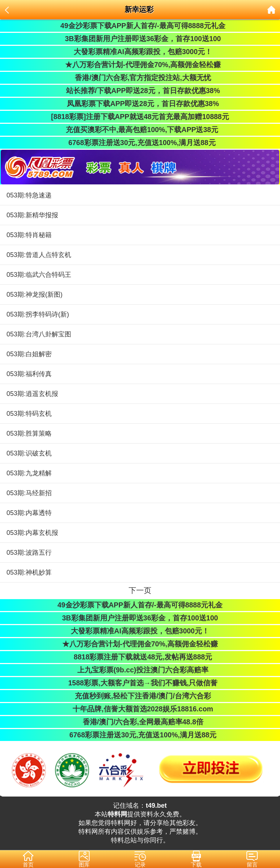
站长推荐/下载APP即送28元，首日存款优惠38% (140, 91)
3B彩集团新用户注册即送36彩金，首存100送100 (140, 39)
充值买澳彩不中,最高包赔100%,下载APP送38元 (140, 130)
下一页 (140, 590)
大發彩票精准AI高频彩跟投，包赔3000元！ (140, 52)
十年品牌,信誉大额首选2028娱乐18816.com (140, 709)
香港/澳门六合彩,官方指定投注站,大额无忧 (140, 78)
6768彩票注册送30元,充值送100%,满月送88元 (140, 143)
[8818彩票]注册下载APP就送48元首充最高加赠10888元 (140, 117)
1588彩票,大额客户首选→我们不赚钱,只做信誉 (140, 683)
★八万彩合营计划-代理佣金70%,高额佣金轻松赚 (140, 65)
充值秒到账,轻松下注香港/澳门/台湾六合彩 (140, 696)
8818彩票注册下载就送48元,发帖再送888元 (140, 657)
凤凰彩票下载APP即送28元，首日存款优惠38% (140, 104)
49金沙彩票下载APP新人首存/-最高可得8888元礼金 (140, 26)
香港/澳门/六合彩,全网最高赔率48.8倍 (140, 722)
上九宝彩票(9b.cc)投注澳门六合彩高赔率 (140, 670)
